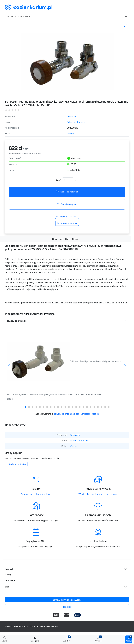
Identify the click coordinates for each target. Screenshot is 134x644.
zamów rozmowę (67, 223)
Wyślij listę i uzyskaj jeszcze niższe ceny (98, 494)
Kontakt (9, 569)
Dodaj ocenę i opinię (16, 464)
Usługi (8, 574)
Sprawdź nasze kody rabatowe (36, 494)
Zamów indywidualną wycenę (67, 600)
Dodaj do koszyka (67, 192)
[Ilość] (68, 180)
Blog (7, 587)
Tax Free (67, 607)
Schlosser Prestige (76, 122)
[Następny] (125, 366)
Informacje (10, 581)
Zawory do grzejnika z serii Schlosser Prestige (76, 414)
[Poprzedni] (9, 366)
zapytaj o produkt (67, 216)
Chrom (70, 134)
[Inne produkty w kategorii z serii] (67, 321)
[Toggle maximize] (126, 26)
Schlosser (72, 116)
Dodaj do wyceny (67, 204)
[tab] (25, 407)
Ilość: (59, 180)
